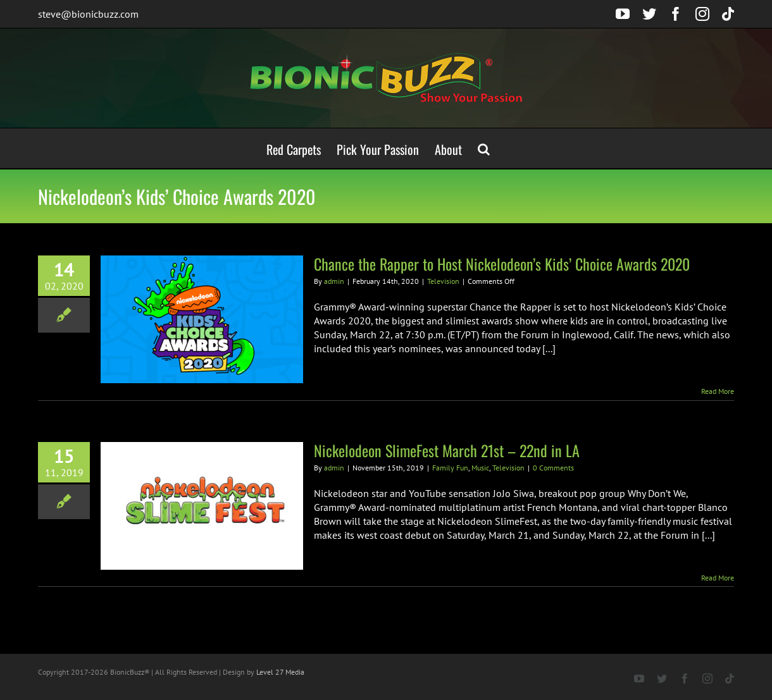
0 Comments (553, 468)
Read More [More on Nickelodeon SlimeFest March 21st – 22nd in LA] (718, 578)
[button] (484, 148)
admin (334, 281)
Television (443, 281)
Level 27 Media (280, 672)
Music (480, 468)
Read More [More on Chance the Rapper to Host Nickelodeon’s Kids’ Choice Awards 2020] (718, 391)
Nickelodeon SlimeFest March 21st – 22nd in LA (447, 450)
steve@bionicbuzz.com (88, 14)
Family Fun (450, 468)
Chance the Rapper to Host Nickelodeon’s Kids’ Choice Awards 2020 (502, 264)
